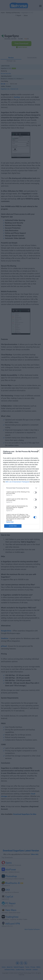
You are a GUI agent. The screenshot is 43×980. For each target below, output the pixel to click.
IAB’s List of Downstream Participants (17, 482)
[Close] (39, 452)
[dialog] (21, 490)
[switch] (35, 492)
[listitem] (21, 488)
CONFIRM (13, 526)
